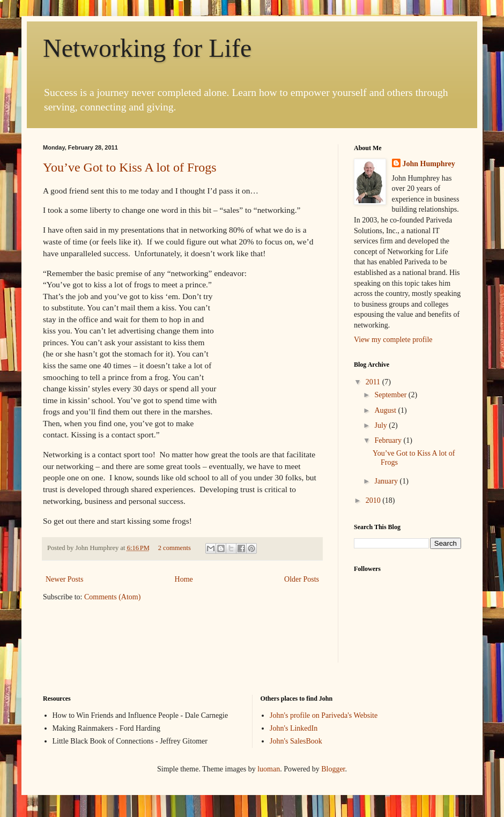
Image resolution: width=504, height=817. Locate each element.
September (391, 395)
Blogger (333, 769)
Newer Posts (64, 579)
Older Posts (302, 579)
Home (184, 579)
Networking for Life (147, 48)
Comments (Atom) (112, 597)
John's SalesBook (296, 741)
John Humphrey (429, 164)
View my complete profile (393, 340)
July (381, 425)
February (389, 440)
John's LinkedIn (294, 728)
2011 (374, 382)
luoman (269, 769)
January (387, 481)
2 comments (175, 548)
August (386, 410)
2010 (374, 500)
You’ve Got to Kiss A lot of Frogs (130, 167)
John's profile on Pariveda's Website (324, 715)
